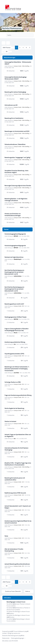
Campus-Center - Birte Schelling (21, 66)
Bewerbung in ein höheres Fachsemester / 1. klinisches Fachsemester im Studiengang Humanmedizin (17, 369)
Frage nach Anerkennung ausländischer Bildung (18, 395)
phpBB (11, 631)
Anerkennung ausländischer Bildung (15, 342)
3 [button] (23, 48)
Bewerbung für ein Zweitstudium (14, 118)
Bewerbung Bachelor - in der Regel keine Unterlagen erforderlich (16, 200)
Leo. (15, 438)
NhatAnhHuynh (18, 259)
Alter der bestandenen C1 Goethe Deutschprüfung (14, 550)
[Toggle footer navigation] (2, 627)
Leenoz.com (17, 633)
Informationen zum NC (11, 105)
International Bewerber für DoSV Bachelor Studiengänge (16, 449)
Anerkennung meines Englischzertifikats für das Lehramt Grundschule (18, 522)
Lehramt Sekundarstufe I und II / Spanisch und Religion (18, 507)
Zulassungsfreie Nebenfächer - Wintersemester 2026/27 (18, 63)
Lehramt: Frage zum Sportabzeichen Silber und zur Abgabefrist (18, 435)
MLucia (16, 333)
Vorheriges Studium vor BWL (13, 382)
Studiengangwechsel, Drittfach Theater (16, 317)
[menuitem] (6, 638)
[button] (10, 52)
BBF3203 (16, 236)
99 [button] (7, 52)
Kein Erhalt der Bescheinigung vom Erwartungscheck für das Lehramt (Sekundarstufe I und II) (14, 272)
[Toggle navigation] (33, 7)
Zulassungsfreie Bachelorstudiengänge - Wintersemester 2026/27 (16, 78)
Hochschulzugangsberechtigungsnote (15, 234)
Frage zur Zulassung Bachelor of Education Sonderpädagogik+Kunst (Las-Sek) (17, 330)
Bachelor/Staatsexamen (12, 28)
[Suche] (28, 35)
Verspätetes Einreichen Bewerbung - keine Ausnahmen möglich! (16, 172)
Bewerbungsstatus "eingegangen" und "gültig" (17, 157)
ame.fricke (16, 373)
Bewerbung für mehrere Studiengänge (15, 92)
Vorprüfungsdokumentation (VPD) (14, 354)
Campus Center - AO (19, 482)
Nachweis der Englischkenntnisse (14, 257)
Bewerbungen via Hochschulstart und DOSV (17, 131)
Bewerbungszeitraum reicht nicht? (14, 304)
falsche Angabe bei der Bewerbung (14, 408)
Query (6, 536)
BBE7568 (16, 319)
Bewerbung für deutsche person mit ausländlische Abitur (15, 479)
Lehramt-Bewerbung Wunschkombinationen (17, 564)
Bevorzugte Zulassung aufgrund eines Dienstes (18, 186)
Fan (15, 344)
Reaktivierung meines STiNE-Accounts (15, 493)
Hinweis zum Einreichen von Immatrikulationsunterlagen (13, 215)
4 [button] (26, 48)
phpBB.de (22, 636)
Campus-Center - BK (19, 306)
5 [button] (30, 48)
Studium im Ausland (10, 421)
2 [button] (20, 48)
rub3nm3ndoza (18, 276)
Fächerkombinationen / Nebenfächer (15, 144)
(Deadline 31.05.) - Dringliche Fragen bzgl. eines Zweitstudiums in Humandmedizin (18, 464)
